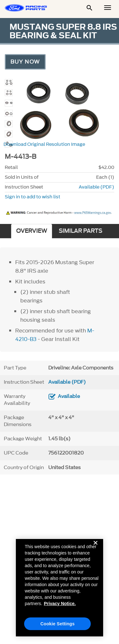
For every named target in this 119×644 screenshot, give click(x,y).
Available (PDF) (96, 187)
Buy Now (25, 62)
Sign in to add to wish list (33, 197)
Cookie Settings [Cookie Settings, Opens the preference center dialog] (57, 628)
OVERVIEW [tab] (32, 231)
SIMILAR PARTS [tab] (80, 231)
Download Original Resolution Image (44, 144)
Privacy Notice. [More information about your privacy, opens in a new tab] (60, 608)
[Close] (96, 552)
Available (69, 396)
